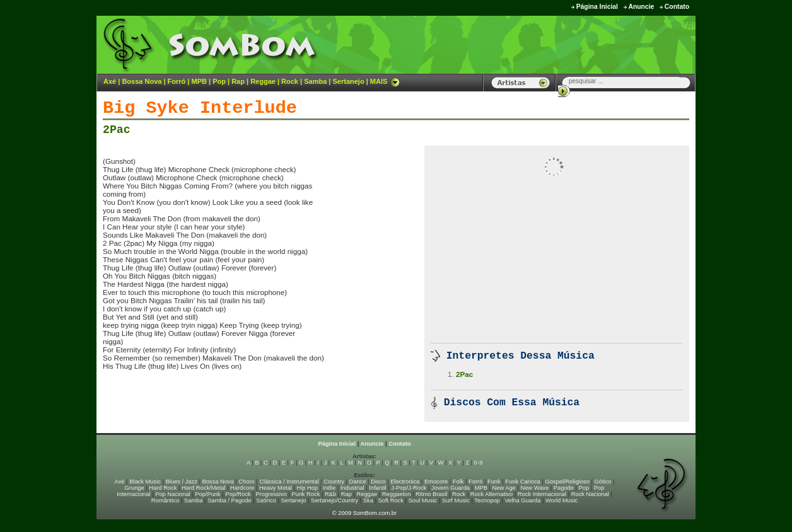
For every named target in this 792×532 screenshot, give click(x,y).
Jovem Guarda (451, 488)
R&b (330, 494)
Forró (177, 81)
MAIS (385, 81)
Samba (315, 81)
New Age (504, 488)
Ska (368, 500)
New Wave (534, 488)
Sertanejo (348, 81)
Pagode (564, 488)
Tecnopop (487, 500)
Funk (494, 482)
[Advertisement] (539, 44)
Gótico (603, 482)
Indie (329, 488)
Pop (219, 81)
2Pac (117, 130)
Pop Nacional (173, 494)
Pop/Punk (207, 494)
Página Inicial (597, 7)
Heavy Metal (276, 488)
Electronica (405, 482)
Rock (290, 81)
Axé (110, 81)
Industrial (352, 488)
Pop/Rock (238, 494)
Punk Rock (306, 494)
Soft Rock (391, 500)
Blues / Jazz (182, 482)
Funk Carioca (522, 482)
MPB (199, 81)
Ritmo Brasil (431, 494)
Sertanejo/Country (335, 500)
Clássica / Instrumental (289, 482)
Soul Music (423, 500)
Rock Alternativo (492, 494)
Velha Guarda (522, 500)
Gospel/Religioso (567, 482)
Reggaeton (397, 494)
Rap (238, 81)
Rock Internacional (542, 494)
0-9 (478, 463)
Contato (677, 7)
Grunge (135, 488)
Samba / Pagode (230, 500)
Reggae (263, 81)
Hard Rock (163, 488)
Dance (358, 482)
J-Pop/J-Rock (409, 488)
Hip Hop (308, 488)
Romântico (166, 500)
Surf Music (456, 500)
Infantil (377, 488)
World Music (562, 500)
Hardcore (242, 488)
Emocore (436, 482)
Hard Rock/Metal (203, 488)
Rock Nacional (590, 494)
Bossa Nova (142, 81)
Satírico (266, 500)
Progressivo (271, 494)
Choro (246, 482)
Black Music (145, 482)
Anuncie (641, 7)
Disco (378, 482)
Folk (458, 482)
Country (334, 482)
